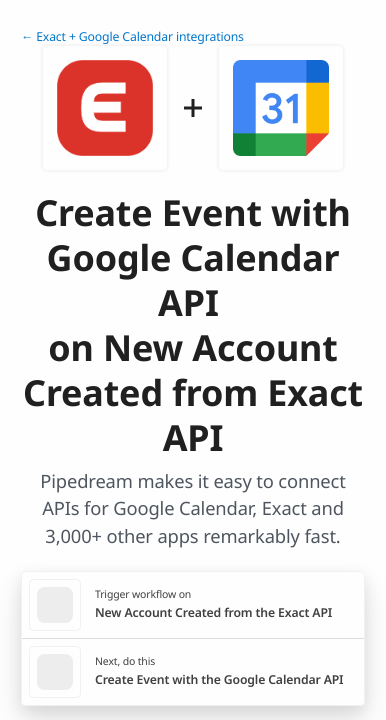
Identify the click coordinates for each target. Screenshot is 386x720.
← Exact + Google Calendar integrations (132, 36)
